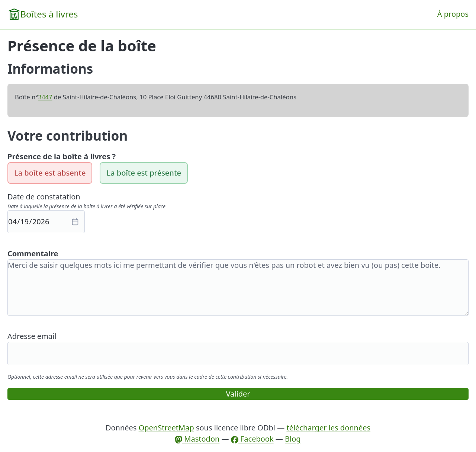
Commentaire (33, 254)
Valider (238, 394)
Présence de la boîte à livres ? (62, 156)
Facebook (252, 439)
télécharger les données (328, 428)
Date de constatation (44, 197)
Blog (293, 439)
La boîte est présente (144, 173)
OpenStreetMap (166, 428)
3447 (45, 97)
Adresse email (32, 336)
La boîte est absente (50, 173)
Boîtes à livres (49, 14)
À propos (453, 14)
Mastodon (197, 439)
